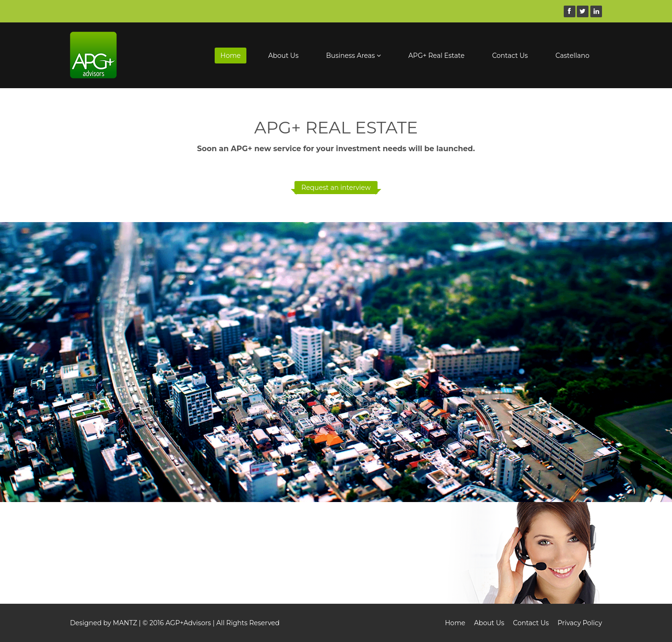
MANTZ (125, 623)
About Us (283, 56)
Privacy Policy (580, 623)
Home (230, 56)
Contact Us (510, 56)
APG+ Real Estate (436, 56)
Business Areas (353, 56)
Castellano (572, 56)
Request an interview (336, 188)
